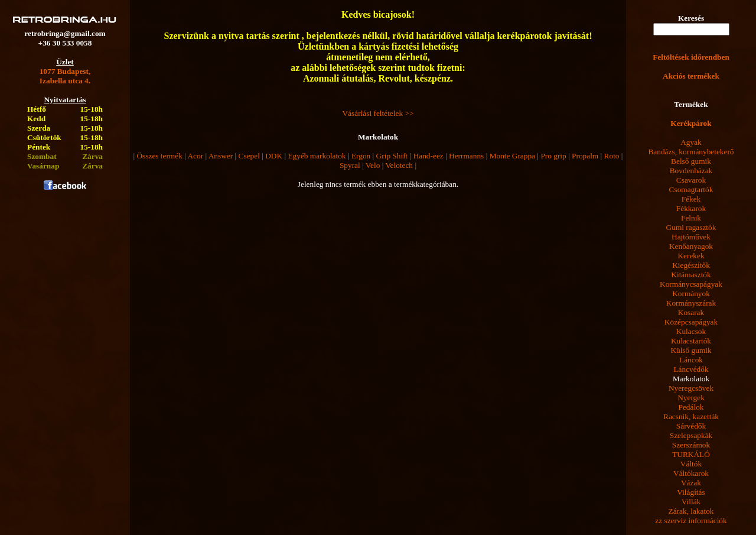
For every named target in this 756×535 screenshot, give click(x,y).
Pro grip (553, 156)
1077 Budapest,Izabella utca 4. (65, 76)
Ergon (361, 156)
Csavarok (691, 180)
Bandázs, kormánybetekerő (691, 152)
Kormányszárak (691, 303)
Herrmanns (466, 156)
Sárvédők (691, 426)
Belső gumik (691, 161)
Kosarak (691, 312)
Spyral (350, 165)
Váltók (691, 464)
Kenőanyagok (691, 246)
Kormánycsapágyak (691, 284)
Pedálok (691, 407)
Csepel (249, 156)
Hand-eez (428, 156)
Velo (373, 165)
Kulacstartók (691, 341)
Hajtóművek (691, 237)
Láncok (691, 360)
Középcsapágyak (691, 322)
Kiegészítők (691, 265)
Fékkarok (691, 208)
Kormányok (691, 294)
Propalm (585, 156)
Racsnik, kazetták (691, 416)
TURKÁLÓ (691, 454)
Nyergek (691, 398)
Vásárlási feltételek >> (378, 113)
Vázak (691, 483)
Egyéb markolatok (317, 156)
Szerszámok (691, 445)
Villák (691, 502)
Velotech (399, 165)
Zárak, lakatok (691, 511)
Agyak (691, 142)
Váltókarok (691, 473)
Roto (612, 156)
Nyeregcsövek (691, 388)
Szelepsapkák (691, 435)
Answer (221, 156)
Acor (195, 156)
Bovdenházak (691, 171)
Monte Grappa (512, 156)
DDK (274, 156)
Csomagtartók (691, 189)
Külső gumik (691, 350)
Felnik (691, 218)
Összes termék (159, 156)
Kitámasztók (691, 275)
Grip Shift (392, 156)
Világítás (691, 492)
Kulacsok (691, 331)
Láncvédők (691, 369)
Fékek (691, 199)
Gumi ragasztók (691, 227)
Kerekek (691, 256)
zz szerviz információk (691, 521)
